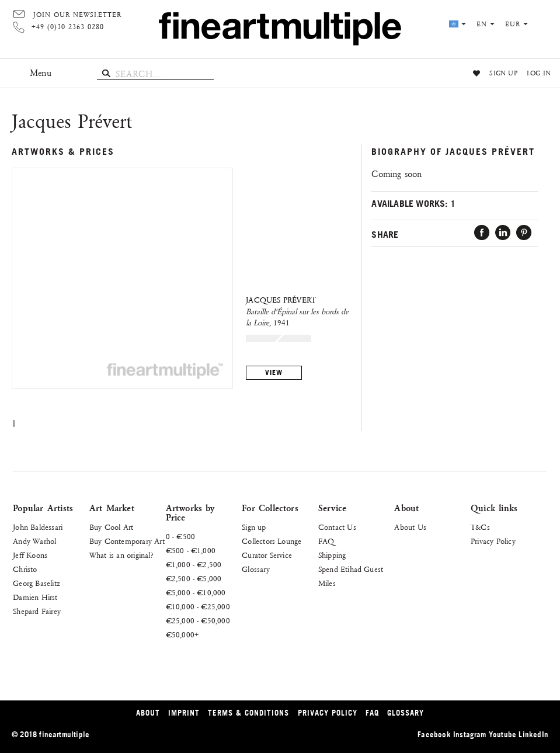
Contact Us (337, 528)
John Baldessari (38, 528)
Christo (25, 570)
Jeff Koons (30, 556)
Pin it (524, 233)
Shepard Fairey (37, 612)
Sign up (503, 74)
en (486, 25)
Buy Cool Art (111, 528)
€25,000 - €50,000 (198, 621)
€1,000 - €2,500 (194, 565)
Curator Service (267, 556)
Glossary (256, 570)
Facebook (482, 233)
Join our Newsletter (77, 15)
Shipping (332, 556)
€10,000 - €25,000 (198, 607)
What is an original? (121, 556)
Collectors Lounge (272, 542)
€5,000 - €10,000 (196, 593)
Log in (539, 74)
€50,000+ (182, 635)
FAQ (326, 542)
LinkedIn (503, 233)
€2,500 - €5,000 (194, 579)
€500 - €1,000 (191, 551)
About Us (410, 528)
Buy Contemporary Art (127, 542)
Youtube (502, 734)
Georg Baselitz (36, 584)
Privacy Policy (493, 542)
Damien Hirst (35, 598)
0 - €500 (181, 537)
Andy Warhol (34, 542)
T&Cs (480, 528)
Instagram (470, 734)
